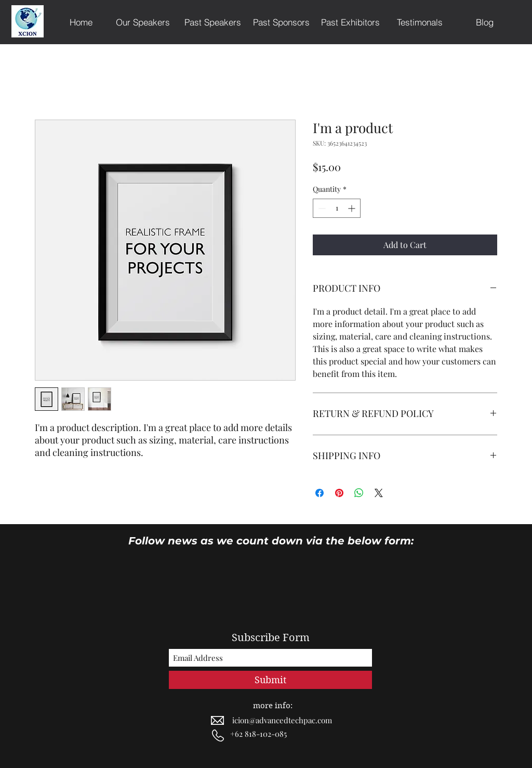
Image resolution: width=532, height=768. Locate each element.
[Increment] (353, 208)
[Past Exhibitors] (350, 22)
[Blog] (485, 22)
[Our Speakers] (143, 22)
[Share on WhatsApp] (359, 493)
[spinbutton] (337, 208)
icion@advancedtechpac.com (282, 720)
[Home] (81, 22)
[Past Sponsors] (281, 22)
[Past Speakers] (213, 22)
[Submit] (270, 680)
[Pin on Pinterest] (339, 493)
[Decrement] (321, 208)
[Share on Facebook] (320, 493)
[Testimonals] (420, 22)
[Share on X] (379, 493)
